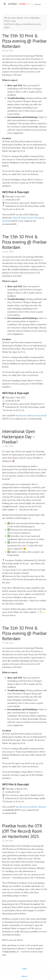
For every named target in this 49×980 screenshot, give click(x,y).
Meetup (38, 218)
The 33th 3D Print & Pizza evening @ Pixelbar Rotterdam (24, 242)
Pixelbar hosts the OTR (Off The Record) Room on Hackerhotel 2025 (22, 831)
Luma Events (27, 218)
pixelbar (13, 4)
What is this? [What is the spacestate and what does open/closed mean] (38, 4)
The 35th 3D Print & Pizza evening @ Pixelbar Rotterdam (24, 41)
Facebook (7, 221)
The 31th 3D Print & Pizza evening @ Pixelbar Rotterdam (24, 633)
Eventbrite (32, 807)
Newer (25, 976)
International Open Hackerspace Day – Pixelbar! (19, 437)
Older (24, 969)
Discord (16, 218)
